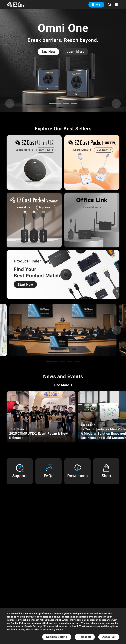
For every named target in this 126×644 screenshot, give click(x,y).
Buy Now (48, 52)
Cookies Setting (57, 637)
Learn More (75, 52)
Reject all (85, 637)
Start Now (25, 285)
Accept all (109, 637)
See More (62, 385)
